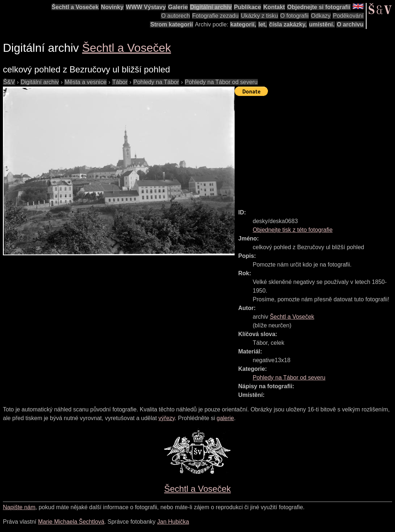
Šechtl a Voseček (75, 7)
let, (263, 24)
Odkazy (321, 16)
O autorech (175, 16)
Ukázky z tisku (259, 16)
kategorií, (243, 24)
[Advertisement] (315, 149)
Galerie (178, 7)
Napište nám (19, 507)
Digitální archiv (211, 7)
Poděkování (348, 16)
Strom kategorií (171, 24)
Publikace (247, 7)
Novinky (112, 7)
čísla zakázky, (288, 24)
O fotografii (294, 16)
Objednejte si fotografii (319, 7)
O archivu (350, 24)
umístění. (322, 24)
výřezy (167, 418)
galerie (225, 418)
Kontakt (274, 7)
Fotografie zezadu (215, 16)
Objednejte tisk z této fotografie (293, 230)
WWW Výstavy (146, 7)
